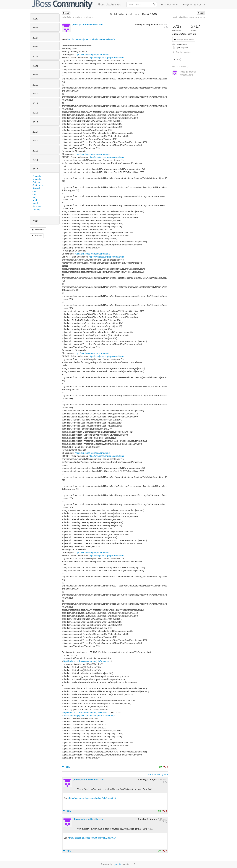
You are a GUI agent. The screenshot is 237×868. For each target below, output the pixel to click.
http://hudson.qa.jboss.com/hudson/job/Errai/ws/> (86, 661)
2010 (35, 169)
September (38, 185)
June (35, 194)
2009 (35, 221)
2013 (35, 141)
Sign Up (199, 5)
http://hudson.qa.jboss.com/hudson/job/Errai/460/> (91, 39)
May (34, 197)
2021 (35, 66)
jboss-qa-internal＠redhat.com (88, 25)
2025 (35, 28)
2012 (35, 151)
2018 (35, 94)
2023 (35, 47)
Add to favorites (181, 52)
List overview (38, 230)
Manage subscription (184, 39)
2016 (35, 113)
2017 (35, 104)
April (35, 200)
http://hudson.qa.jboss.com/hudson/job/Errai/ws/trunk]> (89, 716)
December (37, 176)
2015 (35, 122)
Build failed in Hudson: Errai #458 (189, 17)
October (36, 182)
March (35, 203)
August (36, 188)
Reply (66, 767)
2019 (35, 85)
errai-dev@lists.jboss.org (184, 34)
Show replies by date (158, 775)
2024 (35, 38)
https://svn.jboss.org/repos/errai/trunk (92, 55)
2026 (35, 19)
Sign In (187, 5)
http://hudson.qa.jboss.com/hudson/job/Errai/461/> (93, 798)
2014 (35, 132)
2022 (35, 57)
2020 (35, 75)
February (37, 206)
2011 (35, 160)
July (34, 191)
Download (37, 236)
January (36, 209)
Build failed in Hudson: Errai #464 (78, 17)
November (37, 179)
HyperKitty (118, 864)
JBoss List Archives (77, 5)
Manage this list (170, 5)
